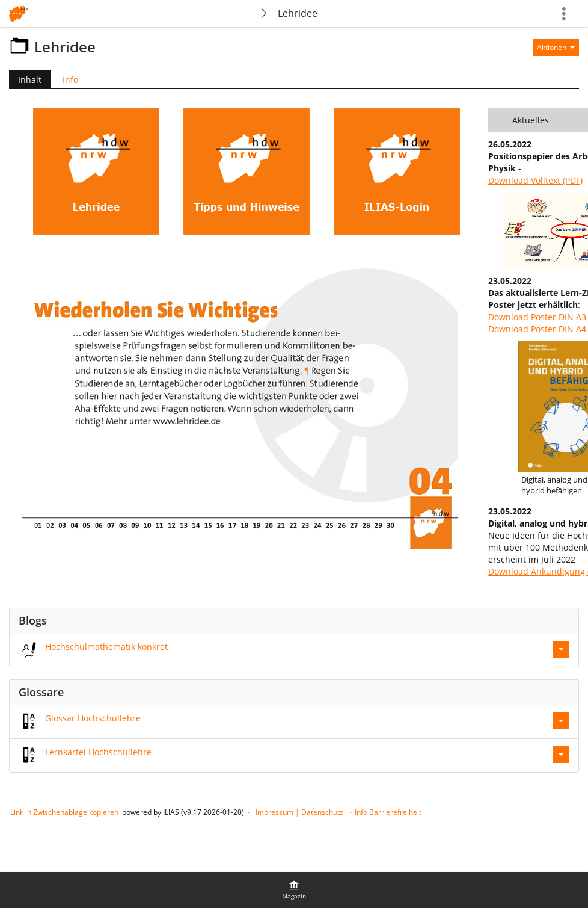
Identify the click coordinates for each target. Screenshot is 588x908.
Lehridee (298, 13)
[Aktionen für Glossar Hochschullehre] (561, 721)
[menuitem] (294, 890)
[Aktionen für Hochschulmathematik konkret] (561, 649)
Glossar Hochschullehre (93, 718)
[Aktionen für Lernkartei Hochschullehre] (561, 755)
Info (70, 80)
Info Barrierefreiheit (388, 812)
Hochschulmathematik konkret (106, 647)
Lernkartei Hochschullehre (98, 752)
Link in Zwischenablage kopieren (64, 812)
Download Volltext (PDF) (535, 180)
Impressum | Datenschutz (299, 812)
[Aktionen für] (556, 48)
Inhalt (25, 80)
